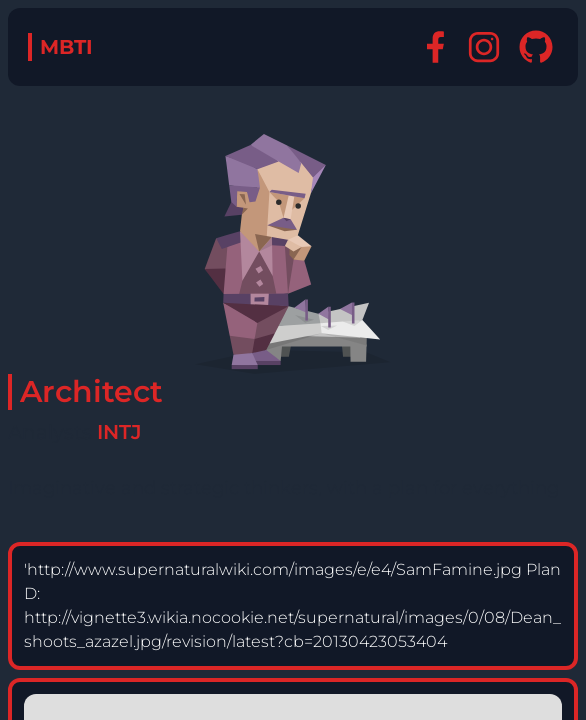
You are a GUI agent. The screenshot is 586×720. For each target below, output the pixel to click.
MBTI (66, 47)
